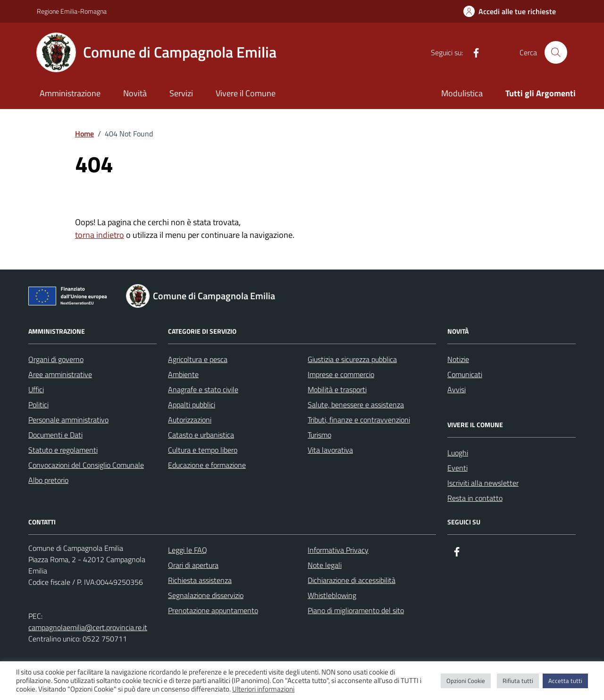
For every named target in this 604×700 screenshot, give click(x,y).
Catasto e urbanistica (201, 435)
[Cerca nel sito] (556, 52)
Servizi (181, 93)
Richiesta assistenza (200, 580)
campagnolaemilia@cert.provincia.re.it (88, 627)
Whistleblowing (332, 595)
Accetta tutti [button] (565, 681)
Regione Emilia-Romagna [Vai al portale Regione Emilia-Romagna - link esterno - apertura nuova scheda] (72, 11)
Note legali (325, 565)
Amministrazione (70, 93)
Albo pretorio (48, 480)
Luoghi (458, 453)
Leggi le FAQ (188, 550)
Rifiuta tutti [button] (518, 681)
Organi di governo (56, 359)
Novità (135, 93)
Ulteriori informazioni (263, 689)
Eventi (457, 468)
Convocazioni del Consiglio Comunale (86, 465)
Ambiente (183, 374)
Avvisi (457, 389)
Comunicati (465, 374)
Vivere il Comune (246, 93)
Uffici (36, 389)
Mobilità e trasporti (337, 389)
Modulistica (462, 93)
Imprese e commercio (341, 374)
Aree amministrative (60, 374)
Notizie (458, 359)
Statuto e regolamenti (63, 450)
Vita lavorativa (330, 450)
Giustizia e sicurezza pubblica (352, 359)
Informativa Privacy (338, 550)
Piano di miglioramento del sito (356, 610)
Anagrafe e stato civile (203, 389)
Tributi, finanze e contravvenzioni (359, 420)
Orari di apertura (193, 565)
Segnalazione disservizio (206, 595)
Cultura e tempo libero (203, 450)
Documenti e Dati (55, 435)
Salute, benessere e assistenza (356, 405)
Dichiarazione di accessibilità (352, 580)
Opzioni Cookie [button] (466, 681)
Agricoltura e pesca (198, 359)
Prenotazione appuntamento (213, 610)
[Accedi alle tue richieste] (510, 11)
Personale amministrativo (68, 420)
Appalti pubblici (192, 405)
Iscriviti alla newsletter (483, 483)
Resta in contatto (475, 498)
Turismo (319, 435)
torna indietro (100, 235)
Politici (38, 405)
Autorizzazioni (190, 420)
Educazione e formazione (207, 465)
